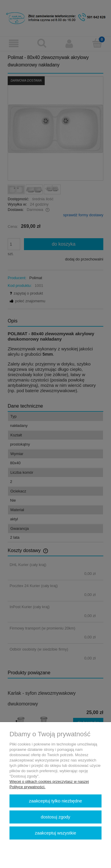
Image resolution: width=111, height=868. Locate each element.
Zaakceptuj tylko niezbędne (55, 801)
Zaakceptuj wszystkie (55, 833)
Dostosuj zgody (56, 817)
